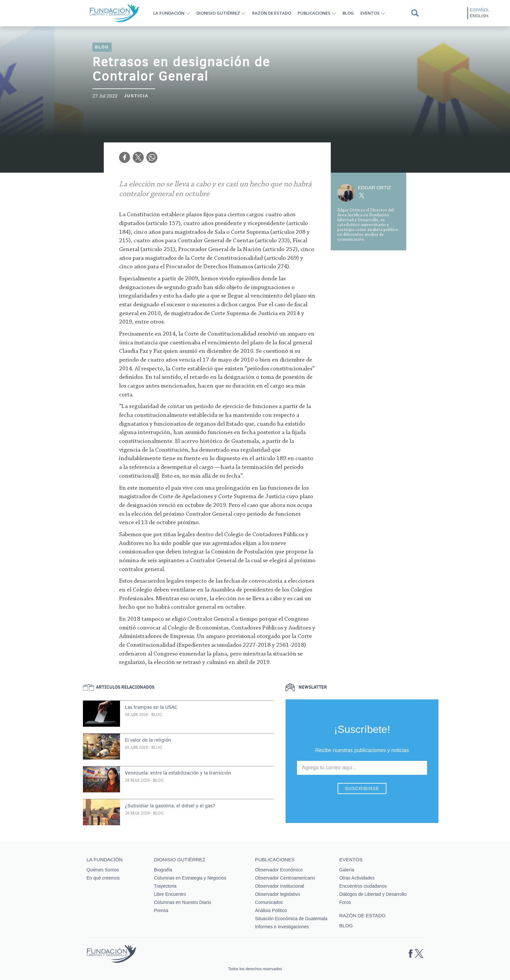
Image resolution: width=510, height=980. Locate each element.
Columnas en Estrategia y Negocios (190, 878)
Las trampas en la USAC (151, 707)
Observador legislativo (278, 894)
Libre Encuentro (170, 894)
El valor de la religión (148, 740)
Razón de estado (272, 13)
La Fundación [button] (169, 13)
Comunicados (269, 902)
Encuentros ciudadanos (363, 886)
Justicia (136, 96)
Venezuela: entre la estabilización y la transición (178, 773)
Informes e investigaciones (282, 927)
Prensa (161, 910)
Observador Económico (279, 870)
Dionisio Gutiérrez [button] (218, 13)
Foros (345, 902)
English (479, 16)
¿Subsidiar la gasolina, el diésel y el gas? (170, 806)
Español (479, 10)
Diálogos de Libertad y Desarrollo (373, 894)
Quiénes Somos (103, 870)
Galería (347, 870)
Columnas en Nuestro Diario (182, 902)
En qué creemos (103, 878)
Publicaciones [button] (314, 13)
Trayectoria (165, 886)
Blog (348, 13)
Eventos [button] (370, 13)
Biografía (163, 870)
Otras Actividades (357, 878)
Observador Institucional (280, 886)
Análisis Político (271, 910)
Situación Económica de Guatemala (291, 919)
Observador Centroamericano (285, 878)
